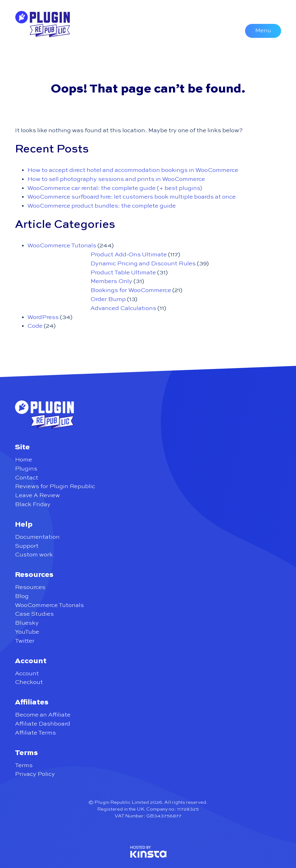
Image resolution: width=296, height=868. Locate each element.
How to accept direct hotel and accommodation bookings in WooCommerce (133, 170)
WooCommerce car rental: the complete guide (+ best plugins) (115, 188)
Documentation (37, 537)
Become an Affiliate (43, 715)
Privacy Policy (35, 774)
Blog (22, 596)
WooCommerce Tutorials (62, 246)
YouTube (27, 632)
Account (27, 674)
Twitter (25, 641)
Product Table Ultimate (123, 273)
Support (27, 546)
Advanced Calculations (123, 308)
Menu (263, 31)
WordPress (43, 317)
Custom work (34, 555)
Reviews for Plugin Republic (55, 486)
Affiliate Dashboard (43, 724)
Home (23, 460)
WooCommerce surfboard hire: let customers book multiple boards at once (132, 197)
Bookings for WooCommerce (131, 290)
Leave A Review (37, 495)
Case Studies (34, 614)
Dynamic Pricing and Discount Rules (143, 264)
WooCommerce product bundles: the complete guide (102, 206)
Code (35, 326)
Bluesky (27, 623)
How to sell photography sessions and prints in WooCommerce (116, 179)
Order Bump (108, 299)
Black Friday (33, 504)
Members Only (111, 281)
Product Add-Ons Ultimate (129, 255)
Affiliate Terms (35, 733)
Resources (30, 587)
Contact (27, 478)
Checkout (29, 682)
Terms (24, 765)
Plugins (26, 469)
